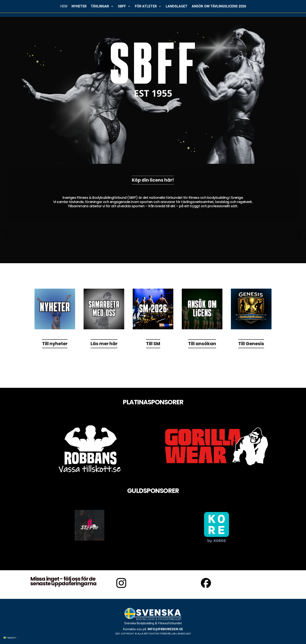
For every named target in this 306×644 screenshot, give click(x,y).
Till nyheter (55, 344)
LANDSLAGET (177, 6)
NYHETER (79, 6)
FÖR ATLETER (148, 6)
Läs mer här (104, 344)
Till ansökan (202, 344)
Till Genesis (251, 344)
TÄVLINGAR (102, 6)
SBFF (124, 6)
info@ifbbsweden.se (165, 629)
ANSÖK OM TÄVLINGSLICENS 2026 (219, 6)
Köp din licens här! (153, 180)
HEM (64, 6)
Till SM (153, 344)
